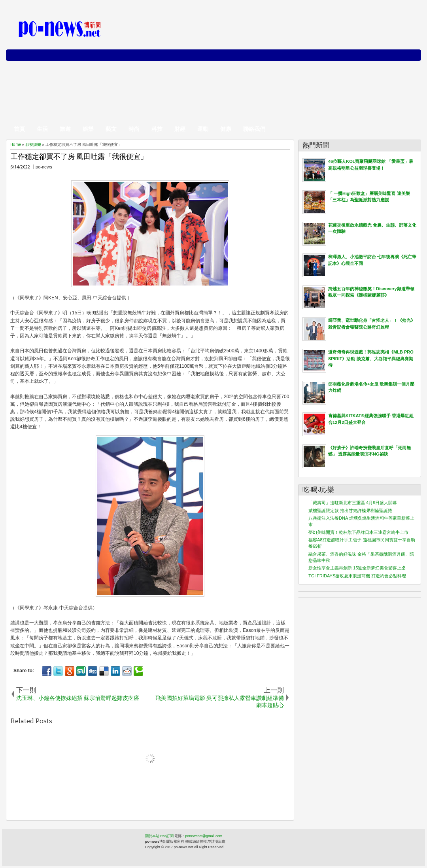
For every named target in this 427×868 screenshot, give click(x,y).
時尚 (134, 129)
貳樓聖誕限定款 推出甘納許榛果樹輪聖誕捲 (350, 511)
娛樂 (88, 129)
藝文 (111, 129)
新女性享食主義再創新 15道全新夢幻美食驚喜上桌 (357, 568)
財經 (180, 129)
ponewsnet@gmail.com (204, 836)
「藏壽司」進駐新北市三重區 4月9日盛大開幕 (353, 503)
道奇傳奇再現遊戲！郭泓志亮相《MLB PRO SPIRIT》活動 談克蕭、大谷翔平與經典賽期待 (371, 358)
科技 (157, 129)
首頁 (19, 129)
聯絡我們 (254, 129)
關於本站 (152, 836)
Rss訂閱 (167, 836)
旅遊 (65, 129)
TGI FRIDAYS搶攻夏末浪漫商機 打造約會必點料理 (357, 576)
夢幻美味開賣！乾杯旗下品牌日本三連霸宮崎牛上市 (358, 532)
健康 (226, 129)
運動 (203, 129)
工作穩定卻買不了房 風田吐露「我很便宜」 (79, 157)
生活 (42, 129)
